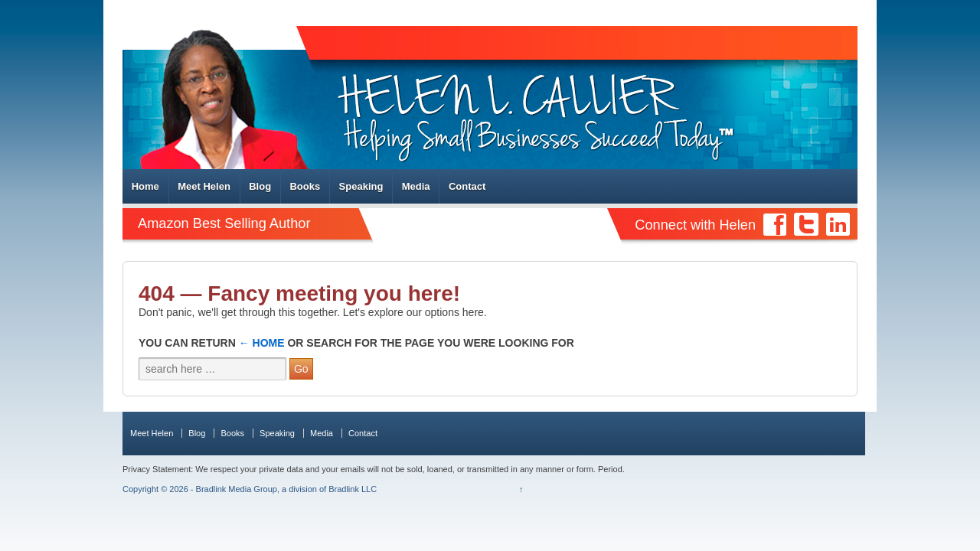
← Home (262, 343)
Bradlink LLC (353, 489)
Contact (467, 186)
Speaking (361, 186)
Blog (260, 186)
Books (305, 186)
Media (416, 186)
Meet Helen (204, 186)
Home (145, 186)
